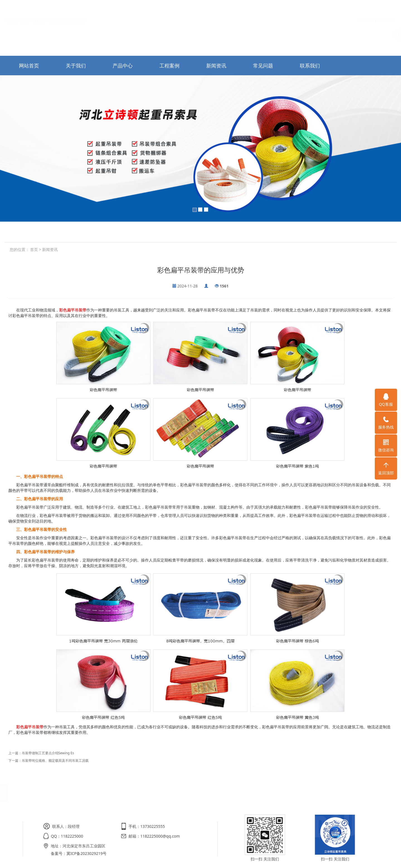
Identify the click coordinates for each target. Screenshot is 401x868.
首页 (34, 249)
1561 (224, 286)
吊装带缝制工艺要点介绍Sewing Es (48, 753)
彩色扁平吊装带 (73, 310)
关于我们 (76, 66)
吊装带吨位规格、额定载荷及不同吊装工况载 (55, 761)
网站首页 (365, 8)
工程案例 (169, 66)
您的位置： (20, 249)
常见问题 (263, 66)
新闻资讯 (216, 66)
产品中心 (123, 66)
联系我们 (386, 8)
